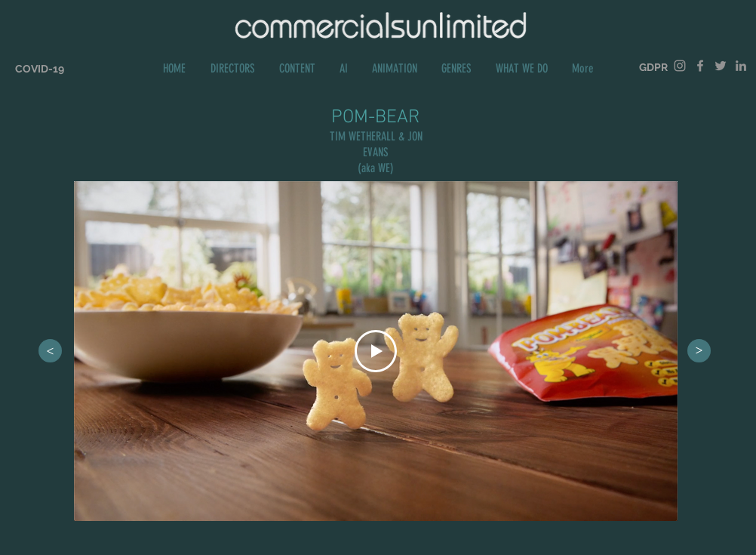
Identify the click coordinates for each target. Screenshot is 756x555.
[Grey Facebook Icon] (700, 66)
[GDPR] (653, 68)
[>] (50, 351)
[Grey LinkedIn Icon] (741, 66)
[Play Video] (376, 351)
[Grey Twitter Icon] (721, 66)
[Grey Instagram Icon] (680, 66)
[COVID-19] (40, 69)
